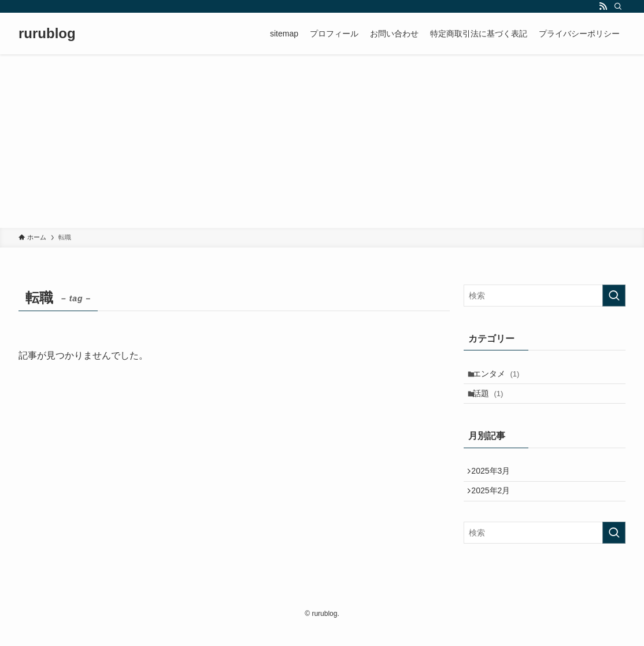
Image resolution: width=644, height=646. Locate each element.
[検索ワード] (545, 296)
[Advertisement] (322, 141)
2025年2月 (495, 506)
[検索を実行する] (614, 296)
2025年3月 (495, 482)
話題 (493, 400)
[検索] (618, 6)
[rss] (603, 6)
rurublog (47, 34)
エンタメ (501, 376)
